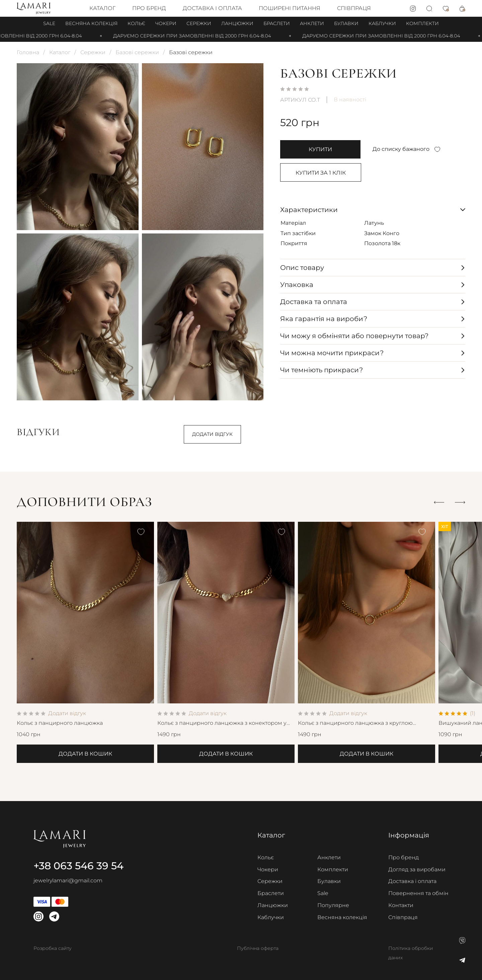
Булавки (346, 23)
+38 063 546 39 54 (78, 866)
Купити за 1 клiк (321, 173)
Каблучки (382, 23)
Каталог (102, 8)
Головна (28, 52)
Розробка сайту (53, 948)
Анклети (312, 23)
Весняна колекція (91, 23)
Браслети (277, 23)
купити (320, 149)
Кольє (136, 23)
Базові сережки (137, 52)
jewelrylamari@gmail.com (68, 880)
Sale (49, 23)
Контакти (401, 905)
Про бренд (149, 8)
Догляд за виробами (417, 869)
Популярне (333, 905)
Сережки (199, 23)
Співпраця (354, 8)
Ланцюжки (237, 23)
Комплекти (422, 23)
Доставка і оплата (212, 8)
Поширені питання (290, 8)
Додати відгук (212, 434)
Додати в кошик (85, 754)
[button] (439, 502)
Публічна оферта (258, 948)
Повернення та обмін (418, 893)
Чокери (166, 23)
